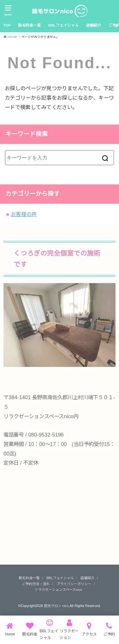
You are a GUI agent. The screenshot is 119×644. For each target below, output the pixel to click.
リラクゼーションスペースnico (58, 590)
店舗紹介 (94, 25)
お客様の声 (24, 214)
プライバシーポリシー (74, 584)
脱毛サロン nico (56, 606)
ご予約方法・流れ (36, 584)
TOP (7, 25)
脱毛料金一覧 (30, 25)
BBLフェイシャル (63, 25)
